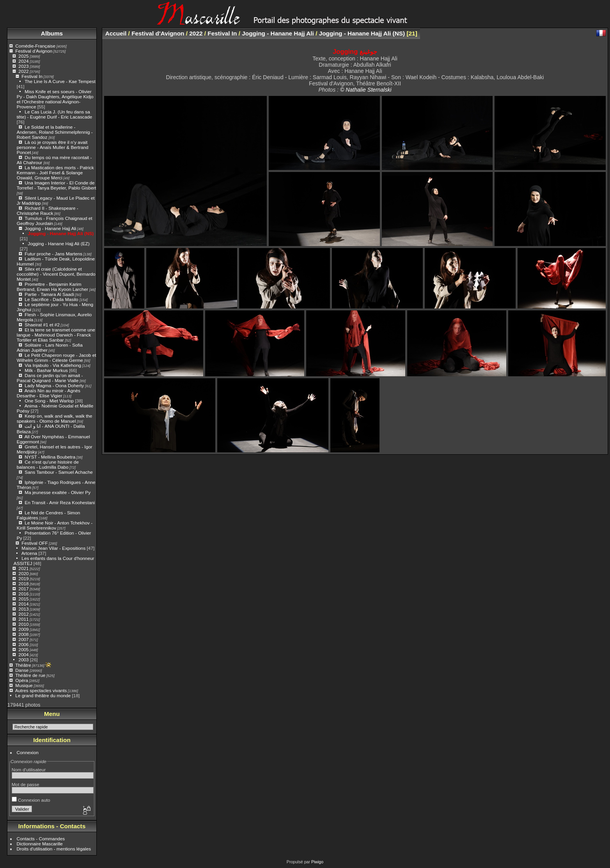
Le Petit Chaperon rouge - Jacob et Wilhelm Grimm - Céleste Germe (57, 358)
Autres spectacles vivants (41, 690)
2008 (23, 634)
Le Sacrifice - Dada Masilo (52, 299)
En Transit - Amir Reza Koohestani (60, 502)
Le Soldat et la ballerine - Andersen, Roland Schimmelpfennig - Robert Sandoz (55, 132)
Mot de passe (26, 784)
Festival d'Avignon (34, 51)
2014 (23, 604)
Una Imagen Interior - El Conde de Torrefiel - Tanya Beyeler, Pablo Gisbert (57, 185)
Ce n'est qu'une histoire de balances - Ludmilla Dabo (48, 464)
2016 (23, 594)
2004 (23, 655)
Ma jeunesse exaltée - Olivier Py (58, 492)
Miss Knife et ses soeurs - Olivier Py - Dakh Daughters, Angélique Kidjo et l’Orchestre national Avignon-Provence (55, 99)
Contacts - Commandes (41, 839)
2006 (23, 644)
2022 (23, 71)
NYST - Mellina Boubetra (50, 457)
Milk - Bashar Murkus (46, 370)
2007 (23, 639)
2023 (23, 66)
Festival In (32, 76)
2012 (23, 614)
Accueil (116, 33)
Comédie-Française (35, 46)
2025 (23, 56)
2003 (23, 660)
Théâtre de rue (30, 675)
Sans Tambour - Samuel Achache (59, 472)
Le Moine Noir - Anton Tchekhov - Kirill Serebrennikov (55, 525)
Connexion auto (31, 800)
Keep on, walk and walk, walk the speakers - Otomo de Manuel (55, 418)
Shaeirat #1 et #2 (42, 325)
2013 (23, 609)
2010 (23, 624)
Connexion (28, 752)
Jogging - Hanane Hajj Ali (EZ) (59, 244)
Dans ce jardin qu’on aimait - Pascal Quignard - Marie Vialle (50, 378)
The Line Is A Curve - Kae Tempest (60, 81)
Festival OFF (35, 543)
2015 (23, 599)
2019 (23, 578)
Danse (22, 670)
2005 (23, 649)
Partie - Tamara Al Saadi (49, 294)
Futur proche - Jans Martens (53, 254)
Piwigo (317, 862)
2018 (23, 584)
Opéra (22, 680)
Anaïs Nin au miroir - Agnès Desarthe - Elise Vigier (49, 393)
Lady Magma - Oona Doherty (55, 385)
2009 (23, 629)
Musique (24, 685)
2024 (23, 61)
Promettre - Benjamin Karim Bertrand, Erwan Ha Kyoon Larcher (53, 287)
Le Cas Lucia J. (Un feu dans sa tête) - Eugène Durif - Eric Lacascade (55, 114)
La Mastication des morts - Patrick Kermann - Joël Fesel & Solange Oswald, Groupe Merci (55, 173)
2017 (23, 589)
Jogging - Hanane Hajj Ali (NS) (61, 233)
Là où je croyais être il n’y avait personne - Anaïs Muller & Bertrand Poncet (53, 147)
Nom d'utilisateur (29, 770)
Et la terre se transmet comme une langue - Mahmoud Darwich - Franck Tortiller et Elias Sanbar (56, 335)
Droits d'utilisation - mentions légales (54, 849)
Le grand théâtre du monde (43, 695)
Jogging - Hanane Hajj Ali (50, 228)
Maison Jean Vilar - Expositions (53, 548)
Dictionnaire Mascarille (40, 844)
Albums (52, 33)
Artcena (29, 553)
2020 (23, 573)
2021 (23, 568)
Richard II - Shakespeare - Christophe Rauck (48, 211)
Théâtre (23, 665)
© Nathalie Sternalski (366, 90)
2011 (23, 619)
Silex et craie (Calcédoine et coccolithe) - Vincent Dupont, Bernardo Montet (56, 274)
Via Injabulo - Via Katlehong (53, 365)
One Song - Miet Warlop (49, 401)
